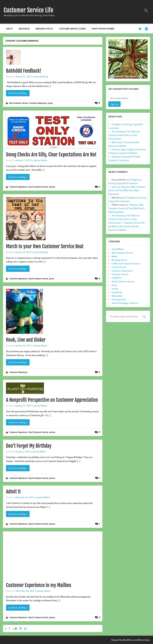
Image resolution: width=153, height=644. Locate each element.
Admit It (13, 492)
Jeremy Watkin (41, 160)
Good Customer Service (38, 187)
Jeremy (52, 187)
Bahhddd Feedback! (24, 71)
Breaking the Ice (44, 29)
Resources (24, 29)
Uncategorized (119, 299)
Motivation (117, 296)
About (9, 29)
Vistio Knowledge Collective (125, 303)
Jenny (50, 103)
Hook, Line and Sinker (26, 340)
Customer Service (120, 274)
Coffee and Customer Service (126, 263)
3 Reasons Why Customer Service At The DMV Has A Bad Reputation (127, 190)
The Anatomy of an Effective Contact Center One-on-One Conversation (124, 135)
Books (114, 256)
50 (16, 628)
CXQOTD (116, 278)
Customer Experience (38, 103)
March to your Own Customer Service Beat (45, 246)
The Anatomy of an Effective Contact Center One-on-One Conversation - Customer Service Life (126, 219)
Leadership (117, 292)
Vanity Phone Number (103, 29)
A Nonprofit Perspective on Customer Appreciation (52, 400)
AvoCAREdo (118, 249)
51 (20, 628)
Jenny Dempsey (41, 76)
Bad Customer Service (19, 103)
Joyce (114, 187)
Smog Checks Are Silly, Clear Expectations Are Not (51, 155)
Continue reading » (18, 93)
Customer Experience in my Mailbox (39, 585)
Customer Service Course (72, 29)
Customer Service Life (28, 10)
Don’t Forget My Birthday (29, 446)
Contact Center (119, 267)
